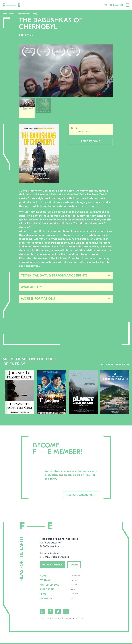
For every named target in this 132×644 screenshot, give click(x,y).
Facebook (50, 613)
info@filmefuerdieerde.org (55, 557)
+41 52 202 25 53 (50, 553)
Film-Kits (74, 595)
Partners (74, 582)
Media (73, 591)
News (43, 595)
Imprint (56, 620)
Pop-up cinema (49, 586)
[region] (66, 109)
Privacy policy (45, 620)
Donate (78, 566)
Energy (75, 128)
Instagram (42, 613)
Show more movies (112, 364)
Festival (45, 582)
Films (11, 14)
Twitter (58, 613)
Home (5, 14)
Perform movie (91, 142)
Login (73, 600)
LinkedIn (66, 613)
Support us (47, 591)
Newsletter (75, 577)
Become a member (54, 566)
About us (46, 600)
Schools (73, 586)
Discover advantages (77, 495)
